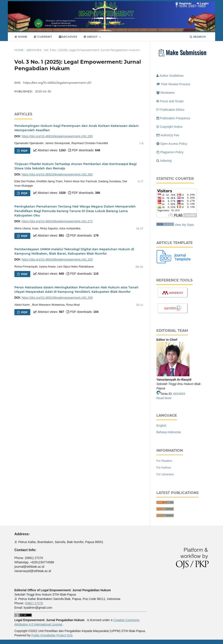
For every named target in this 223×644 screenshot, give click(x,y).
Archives (68, 37)
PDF (24, 151)
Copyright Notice (169, 127)
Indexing (164, 161)
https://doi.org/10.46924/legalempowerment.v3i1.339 (57, 298)
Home (21, 37)
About (91, 37)
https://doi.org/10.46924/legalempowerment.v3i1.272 (57, 221)
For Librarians (165, 474)
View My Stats (184, 225)
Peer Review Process (173, 84)
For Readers (164, 461)
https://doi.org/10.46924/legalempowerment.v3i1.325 (57, 259)
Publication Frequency (173, 118)
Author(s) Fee (168, 135)
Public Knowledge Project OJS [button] (52, 635)
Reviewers (166, 93)
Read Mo (163, 398)
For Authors (164, 468)
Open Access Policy (172, 144)
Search (198, 37)
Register (183, 3)
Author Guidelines (170, 76)
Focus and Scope (170, 101)
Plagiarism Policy (170, 152)
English (161, 426)
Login (203, 3)
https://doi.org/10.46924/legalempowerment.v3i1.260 (57, 174)
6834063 (179, 394)
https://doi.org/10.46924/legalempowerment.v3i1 (57, 83)
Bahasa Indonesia (169, 432)
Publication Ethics (170, 110)
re (170, 398)
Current (43, 37)
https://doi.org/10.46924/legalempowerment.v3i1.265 (57, 136)
